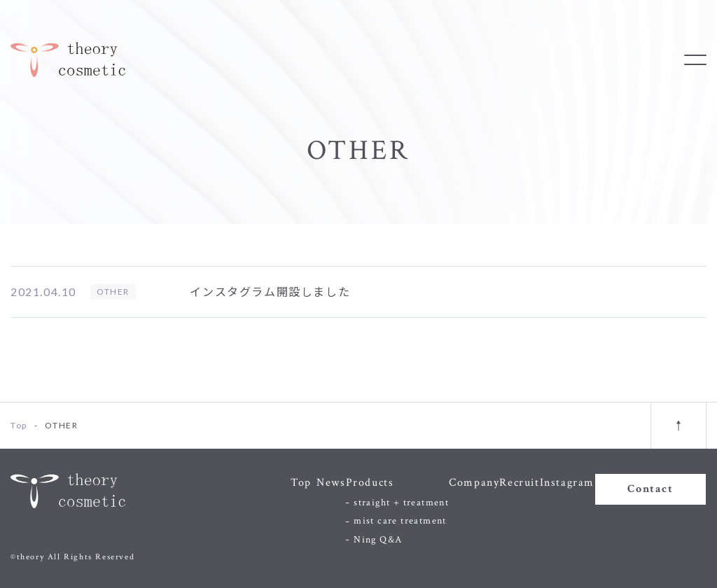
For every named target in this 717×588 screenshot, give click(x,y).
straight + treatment (401, 503)
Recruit (519, 483)
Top (301, 483)
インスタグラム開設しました (270, 292)
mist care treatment (400, 521)
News (331, 483)
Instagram (567, 483)
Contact (650, 489)
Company (474, 483)
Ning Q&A (378, 540)
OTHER (113, 292)
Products (370, 483)
